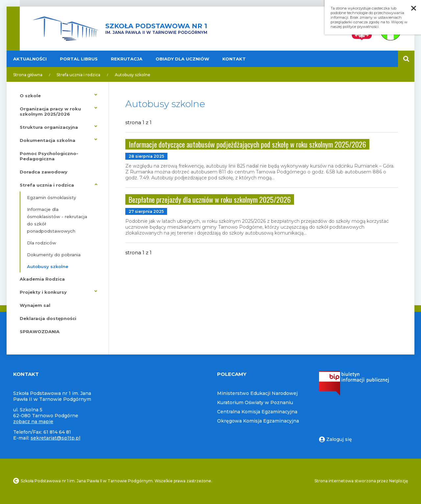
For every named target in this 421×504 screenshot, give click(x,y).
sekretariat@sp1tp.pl (55, 438)
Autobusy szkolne (133, 75)
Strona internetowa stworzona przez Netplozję (361, 481)
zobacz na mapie (33, 422)
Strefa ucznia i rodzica (78, 75)
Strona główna (28, 75)
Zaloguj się (335, 439)
